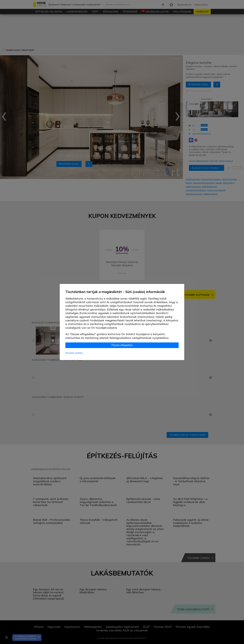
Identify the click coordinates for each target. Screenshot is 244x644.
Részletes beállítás (74, 353)
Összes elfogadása (122, 345)
